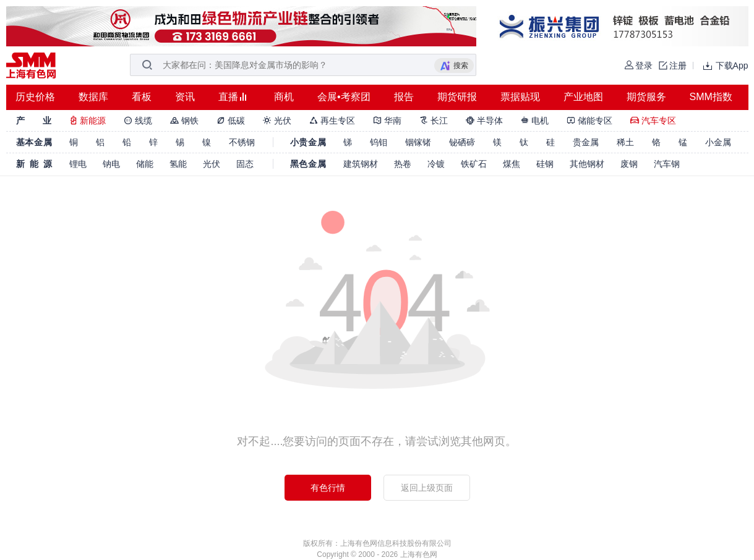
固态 (245, 164)
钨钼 (379, 142)
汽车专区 (653, 121)
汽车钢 (667, 164)
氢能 (178, 164)
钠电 (111, 164)
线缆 (138, 121)
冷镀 (436, 164)
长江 (434, 121)
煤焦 (512, 164)
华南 (387, 121)
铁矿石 (474, 164)
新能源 (88, 121)
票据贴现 (520, 97)
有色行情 (328, 488)
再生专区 (332, 121)
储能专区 (589, 121)
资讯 (185, 97)
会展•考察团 (344, 97)
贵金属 (586, 142)
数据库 (93, 97)
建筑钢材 (361, 164)
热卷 (403, 164)
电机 (535, 121)
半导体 (484, 121)
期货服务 (646, 97)
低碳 (231, 121)
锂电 (78, 164)
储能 (145, 164)
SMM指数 (711, 97)
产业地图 (583, 97)
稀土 (625, 142)
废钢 (629, 164)
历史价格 (35, 97)
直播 (228, 97)
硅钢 (545, 164)
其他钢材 (587, 164)
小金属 (718, 142)
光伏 (277, 121)
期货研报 (457, 97)
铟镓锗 (418, 142)
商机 (284, 97)
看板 (142, 97)
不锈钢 (242, 142)
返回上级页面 (427, 488)
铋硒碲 (462, 142)
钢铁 (184, 121)
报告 (404, 97)
